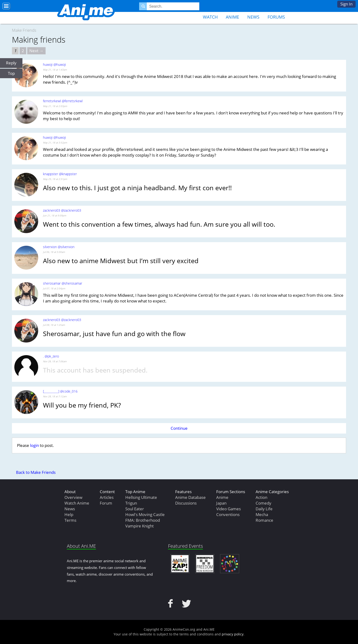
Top (11, 73)
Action (261, 497)
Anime (232, 17)
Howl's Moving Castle (145, 514)
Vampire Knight (140, 526)
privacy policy (233, 634)
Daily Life (264, 509)
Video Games (229, 509)
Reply (11, 63)
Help (69, 514)
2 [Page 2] (23, 51)
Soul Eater (135, 509)
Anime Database (190, 497)
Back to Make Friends (36, 472)
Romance (264, 520)
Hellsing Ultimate (141, 497)
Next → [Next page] (36, 51)
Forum (106, 503)
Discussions (186, 503)
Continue (179, 428)
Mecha (262, 514)
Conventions (228, 514)
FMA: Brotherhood (143, 520)
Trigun (131, 503)
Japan (221, 503)
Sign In (346, 4)
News (253, 17)
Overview (73, 497)
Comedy (263, 503)
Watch (210, 17)
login (34, 445)
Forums (276, 17)
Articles (107, 497)
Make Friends (24, 30)
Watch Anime (77, 503)
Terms (70, 520)
